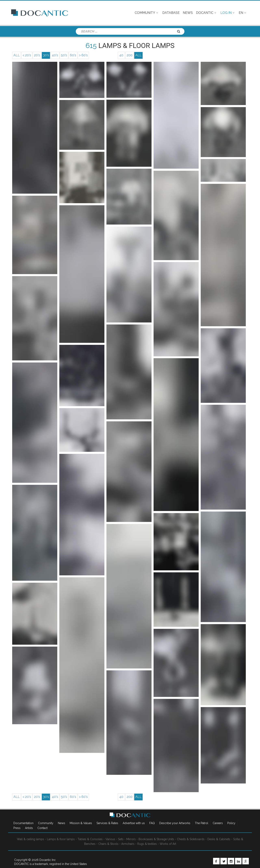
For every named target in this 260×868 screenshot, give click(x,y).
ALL (17, 55)
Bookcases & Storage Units (156, 839)
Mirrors (131, 839)
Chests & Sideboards (191, 839)
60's (73, 55)
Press (17, 828)
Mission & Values (81, 823)
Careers (218, 823)
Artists (29, 828)
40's (55, 55)
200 (129, 55)
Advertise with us (134, 823)
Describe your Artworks (175, 823)
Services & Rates (107, 823)
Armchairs (128, 844)
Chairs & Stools (108, 844)
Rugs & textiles (147, 844)
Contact (42, 828)
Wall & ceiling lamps (30, 839)
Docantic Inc (48, 860)
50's (64, 55)
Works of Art (168, 844)
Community (46, 823)
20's (37, 55)
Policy (231, 823)
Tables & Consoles (90, 839)
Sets (121, 839)
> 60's (83, 55)
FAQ (152, 823)
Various (110, 839)
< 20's (27, 55)
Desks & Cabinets (219, 839)
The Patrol (201, 823)
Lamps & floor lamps (61, 839)
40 (121, 55)
